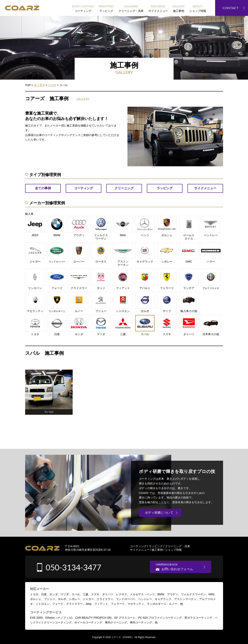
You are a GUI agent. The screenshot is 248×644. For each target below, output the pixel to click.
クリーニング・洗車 (178, 546)
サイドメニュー (140, 550)
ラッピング (156, 546)
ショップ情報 (173, 550)
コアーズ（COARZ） (123, 637)
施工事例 (157, 550)
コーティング (138, 546)
